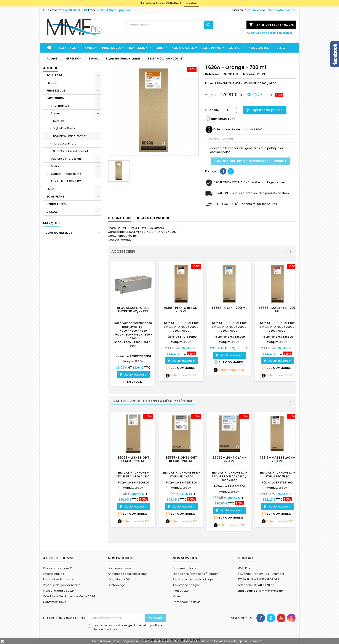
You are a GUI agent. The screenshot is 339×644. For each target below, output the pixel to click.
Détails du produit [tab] (153, 218)
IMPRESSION (138, 48)
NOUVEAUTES (259, 48)
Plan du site (181, 591)
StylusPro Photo (64, 128)
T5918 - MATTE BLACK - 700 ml (277, 459)
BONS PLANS (211, 48)
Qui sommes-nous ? (57, 568)
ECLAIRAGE (67, 48)
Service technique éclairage (193, 579)
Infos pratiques (54, 574)
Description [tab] (119, 218)
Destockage (117, 585)
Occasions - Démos (122, 579)
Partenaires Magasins (58, 579)
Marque (249, 74)
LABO (160, 48)
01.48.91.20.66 (71, 10)
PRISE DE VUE (112, 48)
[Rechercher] (169, 25)
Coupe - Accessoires (66, 174)
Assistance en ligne (186, 585)
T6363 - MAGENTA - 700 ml (277, 310)
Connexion (255, 10)
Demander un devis (187, 602)
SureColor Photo (65, 144)
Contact (246, 558)
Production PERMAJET (66, 181)
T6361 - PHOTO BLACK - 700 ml (181, 310)
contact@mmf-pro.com (114, 10)
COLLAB (235, 48)
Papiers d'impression (66, 159)
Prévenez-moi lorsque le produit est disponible (251, 161)
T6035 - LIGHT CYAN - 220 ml (229, 459)
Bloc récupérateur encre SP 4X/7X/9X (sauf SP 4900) (133, 311)
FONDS (89, 48)
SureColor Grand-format (71, 151)
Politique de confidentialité (62, 585)
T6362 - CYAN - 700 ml (229, 308)
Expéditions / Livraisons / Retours (196, 574)
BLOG (281, 48)
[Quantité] (227, 110)
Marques (51, 223)
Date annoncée (181, 376)
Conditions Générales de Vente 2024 (69, 596)
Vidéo (177, 596)
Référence (213, 74)
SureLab (59, 121)
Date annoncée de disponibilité (236, 129)
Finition (56, 166)
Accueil (50, 68)
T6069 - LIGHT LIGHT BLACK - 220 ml (133, 459)
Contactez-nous (55, 602)
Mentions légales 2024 (59, 591)
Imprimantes (60, 106)
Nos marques (183, 48)
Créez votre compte (282, 10)
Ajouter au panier (264, 110)
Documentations (120, 568)
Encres (56, 113)
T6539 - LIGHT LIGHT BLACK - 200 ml (181, 459)
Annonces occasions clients (128, 574)
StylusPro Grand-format (70, 136)
